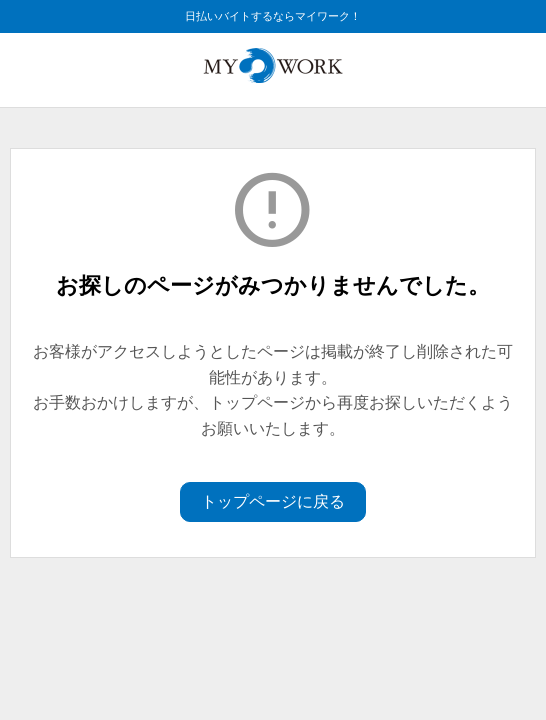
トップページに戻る (273, 501)
